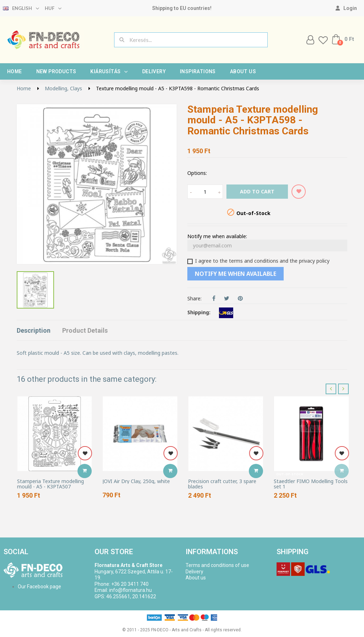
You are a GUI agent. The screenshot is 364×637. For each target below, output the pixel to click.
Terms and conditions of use (217, 565)
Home (15, 71)
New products (56, 71)
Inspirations (198, 71)
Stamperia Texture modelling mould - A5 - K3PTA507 (50, 484)
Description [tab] (34, 330)
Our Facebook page (39, 587)
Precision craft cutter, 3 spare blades (222, 484)
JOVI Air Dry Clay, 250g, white (136, 481)
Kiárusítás (109, 71)
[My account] (346, 8)
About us (243, 71)
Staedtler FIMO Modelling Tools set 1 (311, 484)
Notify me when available (235, 274)
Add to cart (257, 191)
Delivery (154, 71)
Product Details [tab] (85, 330)
